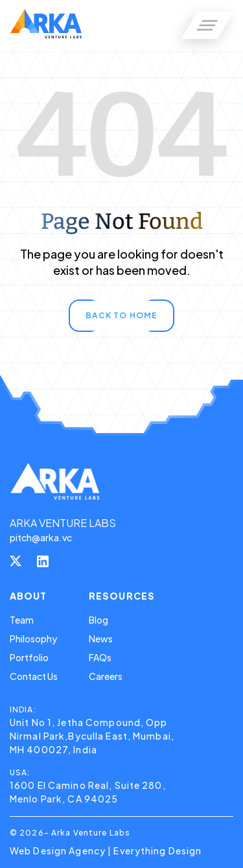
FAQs (100, 657)
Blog (98, 620)
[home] (46, 25)
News (101, 639)
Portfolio (29, 657)
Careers (106, 676)
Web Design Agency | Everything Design (106, 850)
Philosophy (33, 639)
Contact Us (34, 676)
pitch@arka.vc (41, 537)
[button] (207, 25)
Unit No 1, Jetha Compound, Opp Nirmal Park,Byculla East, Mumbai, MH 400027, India (92, 736)
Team (22, 620)
